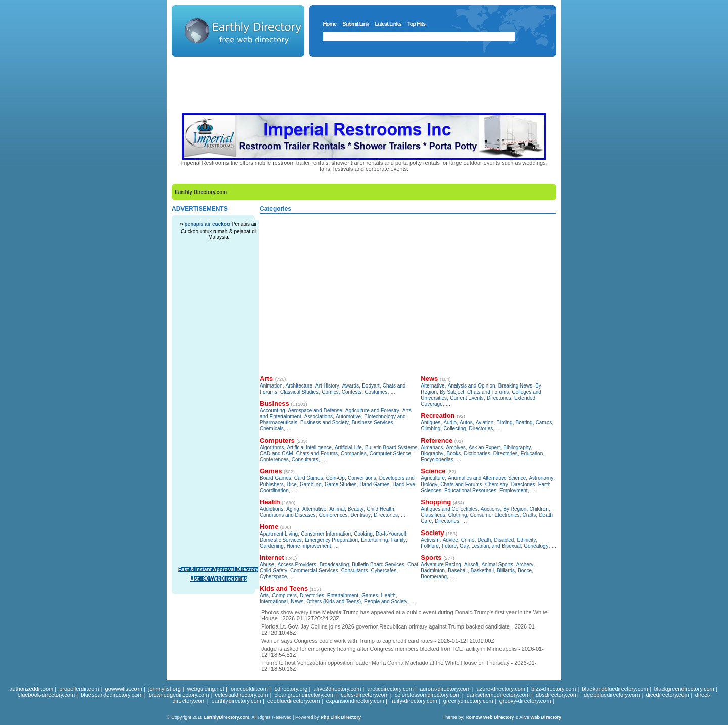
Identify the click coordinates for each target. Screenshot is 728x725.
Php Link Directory (341, 717)
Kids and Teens (284, 588)
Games (271, 471)
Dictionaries (477, 453)
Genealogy (536, 546)
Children (539, 509)
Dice (292, 484)
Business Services (373, 423)
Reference (437, 440)
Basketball (482, 571)
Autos (466, 423)
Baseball (458, 571)
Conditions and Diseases (288, 515)
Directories (386, 515)
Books (454, 453)
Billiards (506, 571)
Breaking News (515, 386)
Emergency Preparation (331, 540)
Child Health (380, 509)
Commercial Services (314, 571)
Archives (456, 447)
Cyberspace (273, 577)
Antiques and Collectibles (449, 509)
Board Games (276, 478)
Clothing (458, 515)
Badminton (433, 571)
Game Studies (340, 484)
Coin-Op (335, 478)
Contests (352, 392)
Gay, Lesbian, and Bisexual (490, 546)
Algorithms (272, 447)
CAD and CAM (277, 453)
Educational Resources (470, 490)
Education (532, 453)
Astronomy (541, 478)
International (274, 601)
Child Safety (274, 571)
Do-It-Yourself (391, 534)
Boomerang (434, 577)
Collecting (454, 429)
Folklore (430, 546)
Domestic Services (281, 540)
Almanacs (432, 447)
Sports (431, 558)
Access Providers (297, 565)
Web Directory (546, 717)
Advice (450, 540)
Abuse (267, 565)
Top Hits (416, 24)
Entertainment (343, 595)
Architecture (299, 386)
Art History (327, 386)
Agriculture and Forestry (372, 410)
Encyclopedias (437, 460)
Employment (514, 490)
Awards (351, 386)
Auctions (490, 509)
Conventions (362, 478)
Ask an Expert (484, 447)
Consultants (305, 460)
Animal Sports (497, 565)
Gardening (272, 546)
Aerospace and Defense (315, 410)
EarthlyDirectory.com (226, 717)
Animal (337, 509)
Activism (430, 540)
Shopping (436, 502)
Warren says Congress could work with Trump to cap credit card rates (347, 641)
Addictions (271, 509)
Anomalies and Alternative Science (487, 478)
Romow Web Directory (490, 717)
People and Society (386, 601)
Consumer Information (326, 534)
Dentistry (361, 515)
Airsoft (471, 565)
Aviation (485, 423)
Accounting (272, 410)
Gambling (311, 484)
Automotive (348, 417)
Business (275, 403)
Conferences (274, 460)
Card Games (309, 478)
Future (449, 546)
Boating (524, 423)
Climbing (430, 429)
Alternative (314, 509)
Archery (525, 565)
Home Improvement (309, 546)
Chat (413, 565)
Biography (432, 453)
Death (485, 540)
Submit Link (355, 24)
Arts (266, 379)
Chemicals (272, 429)
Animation (271, 386)
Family (399, 540)
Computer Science (390, 453)
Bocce (525, 571)
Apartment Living (279, 534)
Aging (293, 509)
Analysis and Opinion (472, 386)
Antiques (430, 423)
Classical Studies (299, 392)
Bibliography (517, 447)
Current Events (467, 398)
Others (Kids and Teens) (334, 601)
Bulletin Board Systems (391, 447)
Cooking (363, 534)
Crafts (530, 515)
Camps (544, 423)
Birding (504, 423)
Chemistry (497, 484)
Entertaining (374, 540)
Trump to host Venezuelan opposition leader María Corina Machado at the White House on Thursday (385, 663)
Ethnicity (527, 540)
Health (270, 502)
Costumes (376, 392)
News (297, 601)
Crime (468, 540)
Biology (429, 484)
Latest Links (388, 24)
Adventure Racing (441, 565)
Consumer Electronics (495, 515)
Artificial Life (348, 447)
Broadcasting (334, 565)
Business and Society (325, 423)
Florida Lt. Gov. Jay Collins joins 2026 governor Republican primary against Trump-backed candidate (385, 626)
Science (433, 471)
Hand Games (374, 484)
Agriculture (433, 478)
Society (432, 533)
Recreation (438, 416)
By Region (515, 509)
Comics (330, 392)
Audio (450, 423)
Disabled (504, 540)
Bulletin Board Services (378, 565)
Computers (277, 440)
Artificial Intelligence (309, 447)
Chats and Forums (317, 453)
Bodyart (371, 386)
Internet (272, 558)
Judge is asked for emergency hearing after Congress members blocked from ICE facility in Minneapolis (389, 649)
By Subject (452, 392)
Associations (318, 417)
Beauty (356, 509)
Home (330, 24)
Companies (354, 453)
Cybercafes (384, 571)
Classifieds (433, 515)
